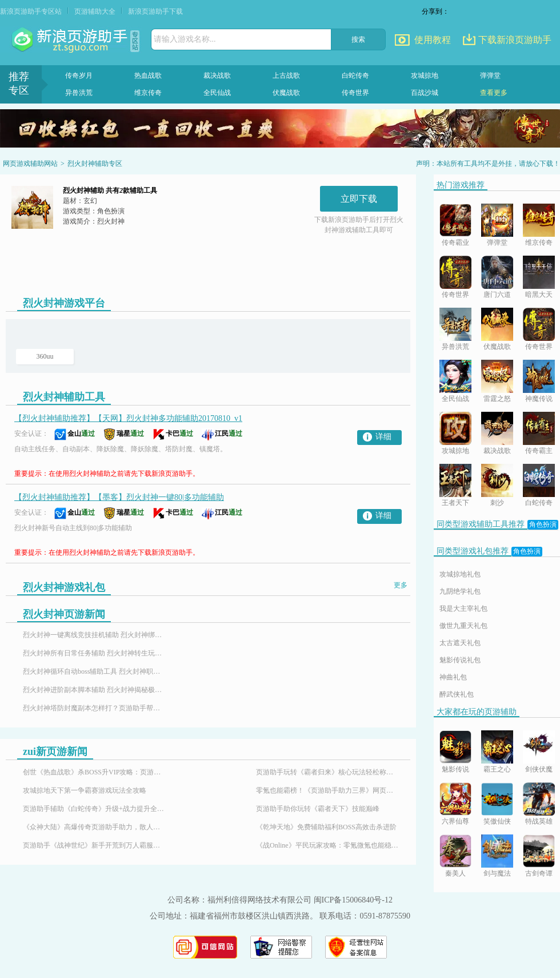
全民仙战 (217, 93)
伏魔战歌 (286, 93)
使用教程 (433, 40)
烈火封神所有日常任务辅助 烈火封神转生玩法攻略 (94, 653)
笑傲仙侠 (497, 821)
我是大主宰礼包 (463, 609)
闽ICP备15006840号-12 (353, 900)
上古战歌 (286, 75)
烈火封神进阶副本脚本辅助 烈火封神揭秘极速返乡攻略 (94, 690)
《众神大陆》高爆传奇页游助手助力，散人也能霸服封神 (94, 827)
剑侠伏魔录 (539, 770)
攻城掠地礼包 (460, 574)
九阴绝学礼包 (460, 591)
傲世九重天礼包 (463, 626)
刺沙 (497, 503)
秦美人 (455, 873)
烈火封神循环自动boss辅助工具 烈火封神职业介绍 (94, 671)
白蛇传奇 (355, 75)
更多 (401, 585)
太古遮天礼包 (460, 643)
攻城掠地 (425, 75)
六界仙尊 (455, 821)
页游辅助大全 (95, 11)
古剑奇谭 (539, 873)
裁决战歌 (217, 75)
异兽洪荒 (79, 93)
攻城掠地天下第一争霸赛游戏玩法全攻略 (85, 790)
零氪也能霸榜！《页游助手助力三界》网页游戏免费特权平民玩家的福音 (327, 790)
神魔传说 (539, 399)
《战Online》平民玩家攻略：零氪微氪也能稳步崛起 (327, 845)
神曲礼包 (453, 677)
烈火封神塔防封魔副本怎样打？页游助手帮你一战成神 (94, 708)
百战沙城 (425, 93)
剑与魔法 (497, 873)
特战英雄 (539, 821)
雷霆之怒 (497, 399)
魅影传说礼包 (460, 660)
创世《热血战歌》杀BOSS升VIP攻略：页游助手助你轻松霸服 (94, 772)
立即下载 (359, 199)
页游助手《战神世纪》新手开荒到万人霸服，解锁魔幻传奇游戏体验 (94, 845)
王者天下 (455, 503)
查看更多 (494, 93)
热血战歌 (148, 75)
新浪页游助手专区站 (31, 11)
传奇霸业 (455, 242)
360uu (45, 356)
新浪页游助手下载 (155, 11)
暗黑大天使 (539, 295)
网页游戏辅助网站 (30, 164)
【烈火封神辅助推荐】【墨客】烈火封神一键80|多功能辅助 (119, 497)
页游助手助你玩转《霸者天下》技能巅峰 (318, 809)
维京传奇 (148, 93)
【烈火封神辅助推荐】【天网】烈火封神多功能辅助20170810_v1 (128, 418)
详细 (383, 437)
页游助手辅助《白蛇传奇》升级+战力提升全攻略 (94, 809)
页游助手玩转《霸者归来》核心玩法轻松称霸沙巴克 (327, 772)
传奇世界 (355, 93)
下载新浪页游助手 (515, 40)
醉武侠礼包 (457, 694)
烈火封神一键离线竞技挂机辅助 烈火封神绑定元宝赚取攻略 (94, 635)
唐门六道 (497, 295)
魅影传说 (455, 769)
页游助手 (71, 40)
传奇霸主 (539, 451)
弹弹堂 (490, 75)
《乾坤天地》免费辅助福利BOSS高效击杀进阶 (326, 827)
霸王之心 (497, 769)
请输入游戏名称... (185, 39)
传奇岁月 (79, 75)
